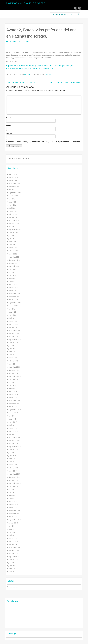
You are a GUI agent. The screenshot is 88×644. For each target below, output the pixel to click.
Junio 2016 (12, 456)
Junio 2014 (12, 529)
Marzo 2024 (13, 174)
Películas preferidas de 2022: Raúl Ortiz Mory (65, 82)
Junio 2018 (12, 385)
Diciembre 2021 (14, 257)
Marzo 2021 (13, 284)
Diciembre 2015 (14, 474)
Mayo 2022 (13, 242)
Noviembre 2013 (14, 550)
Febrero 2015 (13, 505)
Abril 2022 (12, 245)
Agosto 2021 (13, 269)
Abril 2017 (12, 425)
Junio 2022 (12, 239)
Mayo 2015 (13, 495)
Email (8, 125)
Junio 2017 (12, 419)
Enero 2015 (13, 508)
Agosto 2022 (13, 232)
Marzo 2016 (13, 465)
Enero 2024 (13, 181)
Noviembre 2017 (14, 404)
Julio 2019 (12, 346)
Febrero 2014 (13, 541)
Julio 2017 (12, 416)
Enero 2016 (13, 471)
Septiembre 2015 (15, 483)
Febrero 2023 (13, 214)
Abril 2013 (12, 572)
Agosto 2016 (13, 450)
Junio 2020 (12, 312)
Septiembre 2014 (15, 520)
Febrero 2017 (13, 431)
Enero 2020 (13, 327)
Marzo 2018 (13, 391)
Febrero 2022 (13, 251)
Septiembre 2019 (15, 339)
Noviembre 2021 (14, 260)
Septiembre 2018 (15, 376)
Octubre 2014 (13, 517)
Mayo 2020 (13, 315)
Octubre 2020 (13, 300)
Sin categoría (29, 75)
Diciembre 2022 (14, 220)
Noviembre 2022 (14, 223)
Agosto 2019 (13, 343)
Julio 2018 (12, 382)
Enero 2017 (13, 434)
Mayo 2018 (13, 388)
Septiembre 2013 (15, 556)
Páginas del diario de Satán (26, 3)
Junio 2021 (12, 275)
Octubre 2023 (13, 190)
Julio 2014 (12, 526)
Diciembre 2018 (14, 367)
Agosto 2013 (13, 560)
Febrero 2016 (13, 468)
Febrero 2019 (13, 361)
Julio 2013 (12, 563)
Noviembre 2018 (14, 370)
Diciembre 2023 (14, 184)
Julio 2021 (12, 272)
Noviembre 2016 (14, 440)
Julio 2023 (12, 199)
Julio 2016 (12, 453)
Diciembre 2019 (14, 330)
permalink (48, 75)
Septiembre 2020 (15, 303)
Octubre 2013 (13, 553)
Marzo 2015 (13, 501)
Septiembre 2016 (15, 446)
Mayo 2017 (13, 422)
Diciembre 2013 (14, 547)
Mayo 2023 (13, 205)
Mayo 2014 (13, 532)
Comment (10, 94)
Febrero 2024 (13, 177)
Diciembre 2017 (14, 401)
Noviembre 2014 (14, 514)
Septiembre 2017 (15, 410)
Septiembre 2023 (15, 193)
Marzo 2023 (13, 211)
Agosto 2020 (13, 306)
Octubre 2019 (13, 336)
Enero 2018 (13, 398)
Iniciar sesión (13, 587)
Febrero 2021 (13, 288)
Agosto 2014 (13, 523)
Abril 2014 (12, 535)
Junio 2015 (12, 492)
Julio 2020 (12, 309)
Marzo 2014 (13, 538)
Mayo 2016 (13, 459)
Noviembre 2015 (14, 477)
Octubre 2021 (13, 263)
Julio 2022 (12, 236)
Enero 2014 (13, 544)
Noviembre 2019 (14, 333)
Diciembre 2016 (14, 437)
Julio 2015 (12, 489)
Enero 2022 (13, 254)
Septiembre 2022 (15, 229)
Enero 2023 (13, 217)
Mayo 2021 (13, 278)
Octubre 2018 (13, 373)
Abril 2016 (12, 462)
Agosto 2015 (13, 486)
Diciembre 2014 (14, 511)
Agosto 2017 (13, 413)
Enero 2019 (13, 364)
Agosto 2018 (13, 379)
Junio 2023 (12, 202)
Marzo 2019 (13, 358)
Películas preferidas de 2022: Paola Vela (21, 82)
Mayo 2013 (13, 569)
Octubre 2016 (13, 443)
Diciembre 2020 (14, 294)
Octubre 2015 (13, 480)
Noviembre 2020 (14, 297)
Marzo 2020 (13, 321)
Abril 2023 (12, 208)
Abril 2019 (12, 355)
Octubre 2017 (13, 407)
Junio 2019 (12, 349)
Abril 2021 (12, 281)
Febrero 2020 (13, 324)
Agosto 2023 (13, 196)
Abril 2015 (12, 498)
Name (9, 117)
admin (27, 42)
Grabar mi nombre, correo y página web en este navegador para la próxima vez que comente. (43, 142)
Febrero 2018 (13, 394)
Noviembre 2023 (14, 187)
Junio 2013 (12, 566)
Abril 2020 (12, 318)
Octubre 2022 (13, 226)
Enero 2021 (13, 291)
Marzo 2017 (13, 428)
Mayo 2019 (13, 352)
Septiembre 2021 (15, 266)
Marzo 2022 (13, 248)
